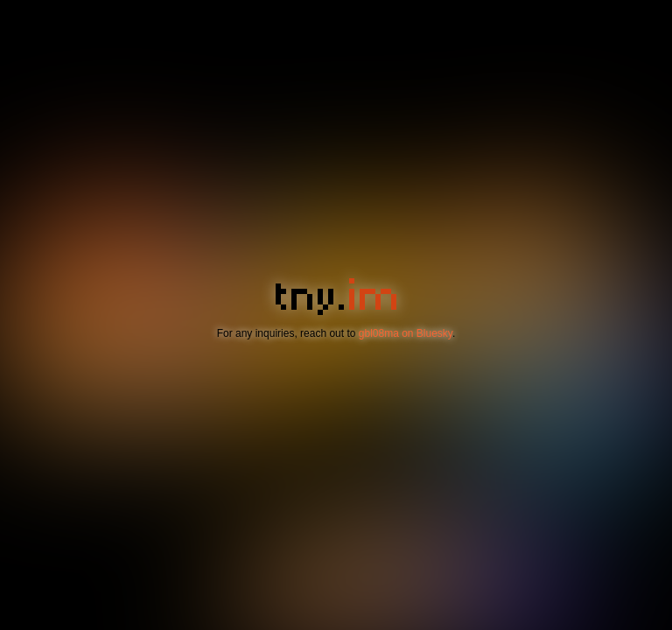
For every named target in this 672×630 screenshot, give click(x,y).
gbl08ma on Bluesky (406, 333)
